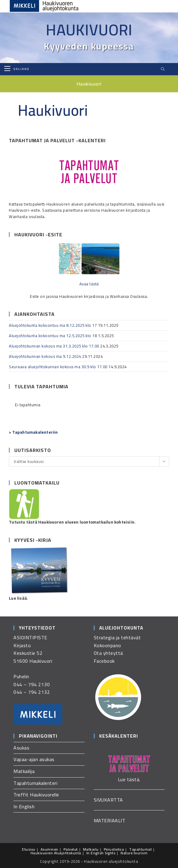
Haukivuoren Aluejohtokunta (56, 853)
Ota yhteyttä (108, 653)
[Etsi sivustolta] (163, 69)
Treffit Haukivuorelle (36, 795)
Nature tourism (134, 853)
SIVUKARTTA (108, 800)
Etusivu (29, 849)
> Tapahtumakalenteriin (33, 432)
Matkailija (24, 771)
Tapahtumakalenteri (35, 783)
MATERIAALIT (110, 820)
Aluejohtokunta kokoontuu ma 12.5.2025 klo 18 (53, 336)
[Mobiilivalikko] (17, 69)
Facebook (104, 661)
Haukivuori (89, 30)
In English (24, 806)
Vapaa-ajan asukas (34, 759)
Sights (110, 853)
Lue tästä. (129, 779)
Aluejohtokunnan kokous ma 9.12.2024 (45, 356)
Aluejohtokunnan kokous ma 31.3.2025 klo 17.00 (54, 346)
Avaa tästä (89, 284)
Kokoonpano (107, 645)
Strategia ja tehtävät (117, 637)
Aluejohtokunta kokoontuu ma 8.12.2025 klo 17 (53, 325)
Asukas (21, 748)
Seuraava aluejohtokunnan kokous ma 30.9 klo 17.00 (58, 367)
